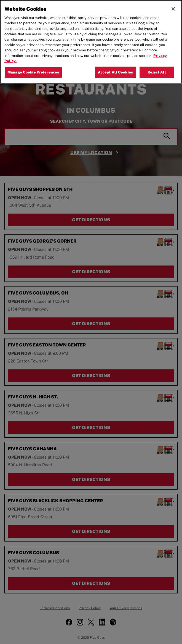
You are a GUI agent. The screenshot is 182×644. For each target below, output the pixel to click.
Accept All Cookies (115, 72)
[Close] (173, 9)
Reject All (157, 72)
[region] (91, 42)
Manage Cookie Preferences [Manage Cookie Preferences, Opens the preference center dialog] (33, 72)
